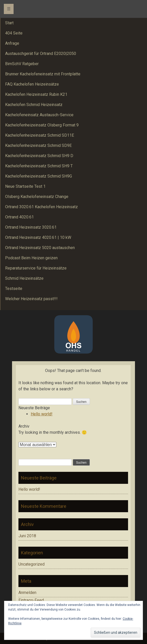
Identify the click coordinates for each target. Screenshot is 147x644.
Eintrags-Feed (31, 600)
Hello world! (42, 414)
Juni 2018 (27, 536)
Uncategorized (31, 564)
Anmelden (27, 593)
